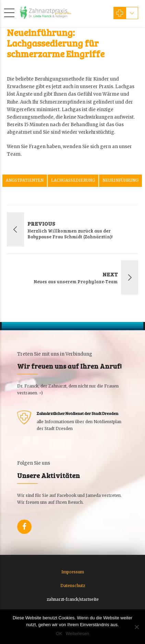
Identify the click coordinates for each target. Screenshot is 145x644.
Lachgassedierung (73, 180)
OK (59, 634)
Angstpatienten (25, 180)
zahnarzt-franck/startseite (73, 599)
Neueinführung (120, 180)
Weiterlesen (77, 634)
